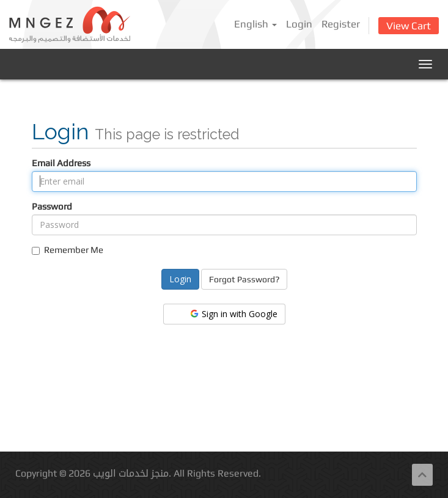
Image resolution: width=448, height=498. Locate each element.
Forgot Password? (244, 279)
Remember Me (68, 250)
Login (299, 24)
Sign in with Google (233, 314)
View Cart (409, 26)
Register (341, 24)
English (255, 24)
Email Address (61, 163)
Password (52, 206)
